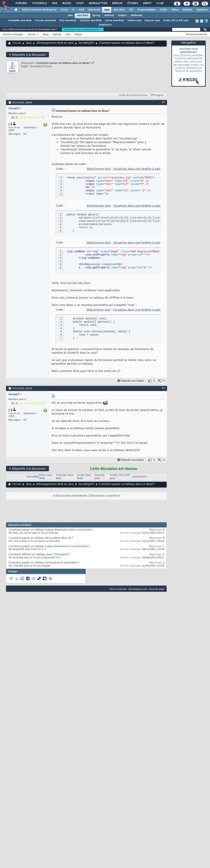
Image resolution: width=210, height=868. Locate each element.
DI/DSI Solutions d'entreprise (39, 10)
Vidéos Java (134, 21)
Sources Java (152, 21)
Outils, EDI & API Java (176, 21)
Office (175, 10)
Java (107, 10)
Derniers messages (13, 34)
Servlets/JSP (86, 43)
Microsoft (94, 10)
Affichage (156, 95)
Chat (80, 3)
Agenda (57, 34)
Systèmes (202, 10)
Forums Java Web (45, 21)
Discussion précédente (71, 496)
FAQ (54, 3)
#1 (163, 102)
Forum (17, 43)
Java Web (82, 15)
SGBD (164, 10)
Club (160, 3)
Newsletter (98, 3)
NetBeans (137, 15)
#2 (163, 388)
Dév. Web (119, 10)
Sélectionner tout (98, 169)
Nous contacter (118, 589)
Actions (32, 34)
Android (109, 15)
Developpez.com (138, 589)
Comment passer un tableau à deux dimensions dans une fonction (51, 530)
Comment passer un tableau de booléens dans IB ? (41, 538)
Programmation (147, 10)
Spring (96, 15)
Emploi (117, 3)
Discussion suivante (103, 496)
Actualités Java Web (20, 21)
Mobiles (187, 10)
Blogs (66, 3)
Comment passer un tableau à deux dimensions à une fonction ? (49, 546)
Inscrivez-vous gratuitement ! (83, 29)
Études (132, 3)
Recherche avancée (196, 34)
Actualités (33, 477)
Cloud (64, 10)
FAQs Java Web (46, 477)
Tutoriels (39, 3)
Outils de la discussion (132, 95)
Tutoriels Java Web (91, 21)
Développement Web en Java (55, 43)
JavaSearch (105, 25)
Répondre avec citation (131, 381)
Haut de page (157, 589)
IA (73, 10)
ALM (81, 10)
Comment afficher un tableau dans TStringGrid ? (39, 555)
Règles (78, 34)
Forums (21, 3)
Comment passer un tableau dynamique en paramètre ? (44, 563)
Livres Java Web (114, 21)
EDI (131, 10)
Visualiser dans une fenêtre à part (137, 169)
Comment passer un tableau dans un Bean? (63, 63)
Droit (147, 3)
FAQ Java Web (68, 21)
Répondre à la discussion (27, 55)
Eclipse (122, 15)
